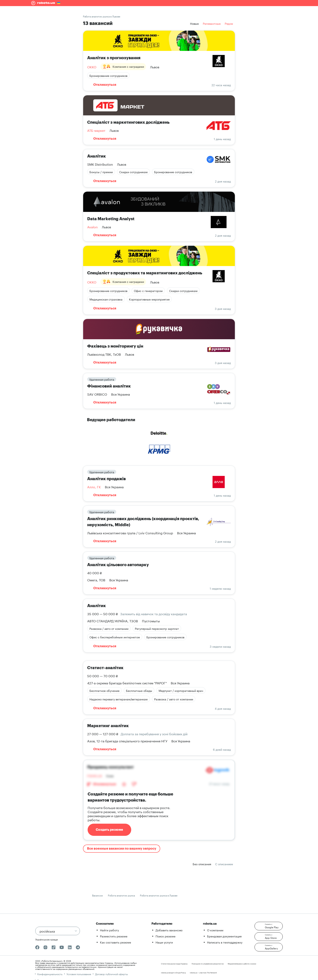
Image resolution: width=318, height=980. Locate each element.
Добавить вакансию (169, 930)
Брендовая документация (224, 936)
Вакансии (97, 895)
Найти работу (109, 930)
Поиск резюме (165, 936)
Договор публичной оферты (111, 974)
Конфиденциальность (50, 974)
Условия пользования (79, 974)
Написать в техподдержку (225, 942)
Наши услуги (164, 942)
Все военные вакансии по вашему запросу (122, 849)
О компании (215, 930)
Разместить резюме (114, 936)
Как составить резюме (115, 942)
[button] (269, 926)
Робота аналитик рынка (121, 895)
